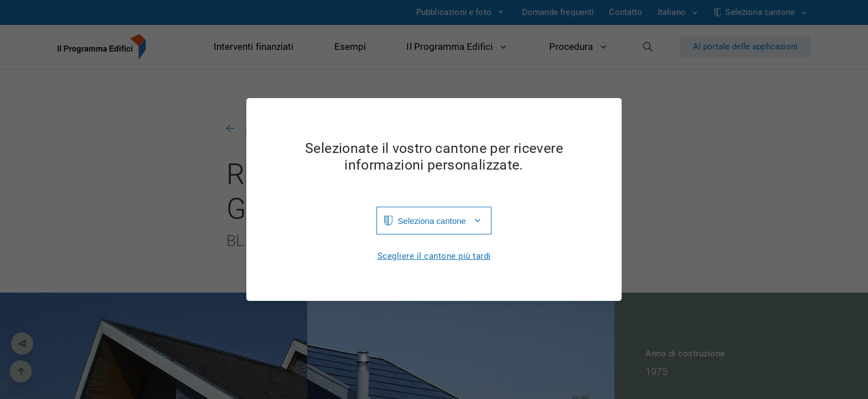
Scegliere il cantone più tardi (434, 256)
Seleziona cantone (432, 221)
